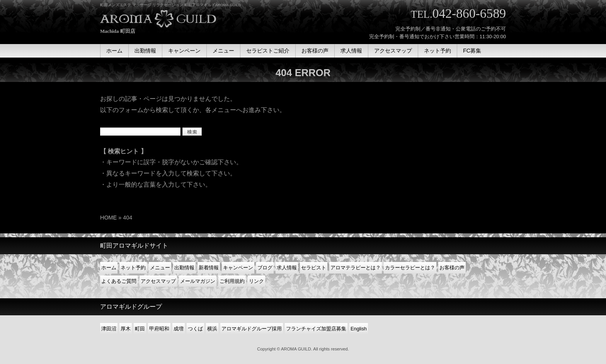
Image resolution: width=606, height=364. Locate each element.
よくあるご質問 (119, 281)
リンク (256, 281)
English (359, 329)
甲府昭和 (159, 329)
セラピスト (314, 268)
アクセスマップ (158, 281)
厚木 (126, 329)
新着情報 (209, 268)
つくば (195, 329)
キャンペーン (238, 268)
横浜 (212, 329)
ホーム (109, 268)
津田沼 (109, 329)
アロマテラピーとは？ (356, 268)
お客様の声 (452, 268)
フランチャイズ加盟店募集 (316, 329)
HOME (108, 218)
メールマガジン (198, 281)
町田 (140, 329)
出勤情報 (184, 268)
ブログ (265, 268)
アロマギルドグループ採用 (252, 329)
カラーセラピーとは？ (410, 268)
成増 (179, 329)
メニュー (160, 268)
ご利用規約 (232, 281)
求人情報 (287, 268)
